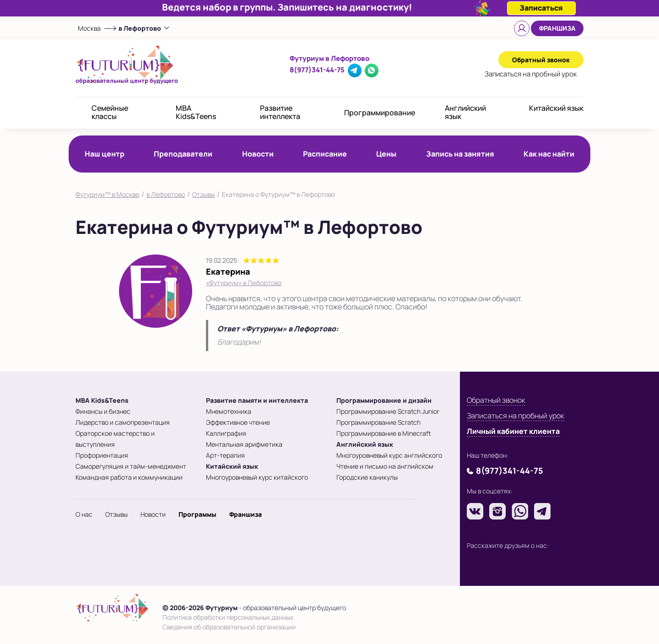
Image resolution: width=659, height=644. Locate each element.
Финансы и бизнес (103, 411)
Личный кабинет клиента (513, 431)
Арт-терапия (225, 455)
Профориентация (102, 455)
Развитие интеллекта (280, 112)
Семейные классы (110, 112)
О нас (84, 514)
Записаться (531, 74)
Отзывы (203, 194)
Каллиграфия (226, 433)
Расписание (325, 154)
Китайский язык (556, 108)
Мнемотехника (229, 411)
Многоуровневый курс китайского (257, 477)
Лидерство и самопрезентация (123, 422)
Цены (386, 154)
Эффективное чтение (238, 422)
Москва (89, 28)
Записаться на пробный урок (516, 416)
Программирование (380, 113)
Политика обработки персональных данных (228, 617)
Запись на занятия (460, 154)
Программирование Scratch (378, 422)
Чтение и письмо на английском (385, 466)
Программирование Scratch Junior (388, 411)
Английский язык (465, 112)
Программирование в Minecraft (384, 433)
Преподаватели (183, 154)
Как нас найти (549, 154)
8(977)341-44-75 (317, 70)
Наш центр (105, 154)
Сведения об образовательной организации (229, 627)
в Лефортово (166, 194)
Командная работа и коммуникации (129, 477)
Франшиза (557, 28)
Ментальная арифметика (244, 444)
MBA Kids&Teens (196, 112)
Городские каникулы (367, 477)
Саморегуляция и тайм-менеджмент (131, 466)
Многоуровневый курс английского (389, 455)
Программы (197, 514)
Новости (258, 154)
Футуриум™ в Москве (107, 194)
